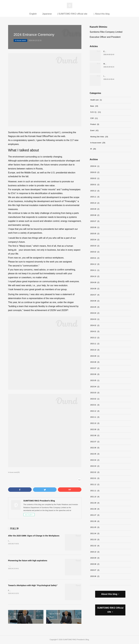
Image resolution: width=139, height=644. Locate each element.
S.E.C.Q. (95, 112)
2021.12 (95, 485)
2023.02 (95, 399)
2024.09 (95, 282)
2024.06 (95, 301)
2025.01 (95, 258)
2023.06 (95, 374)
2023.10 (95, 350)
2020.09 (95, 558)
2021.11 (95, 491)
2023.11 (95, 344)
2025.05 (95, 234)
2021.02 (95, 546)
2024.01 (95, 331)
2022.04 (95, 460)
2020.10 (95, 552)
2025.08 (95, 215)
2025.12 (95, 191)
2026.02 (95, 178)
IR (93, 149)
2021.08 (95, 509)
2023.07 (95, 368)
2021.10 (95, 497)
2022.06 (95, 448)
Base (94, 106)
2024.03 (95, 319)
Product (95, 124)
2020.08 (95, 564)
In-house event (20, 40)
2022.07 (95, 442)
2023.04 (95, 387)
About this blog (109, 594)
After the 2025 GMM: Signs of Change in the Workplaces (34, 536)
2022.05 (95, 454)
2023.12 (95, 338)
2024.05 (95, 307)
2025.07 (95, 221)
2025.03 (95, 246)
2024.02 (95, 325)
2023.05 (95, 380)
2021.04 (95, 534)
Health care (96, 100)
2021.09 (95, 503)
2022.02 (95, 472)
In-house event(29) (14, 472)
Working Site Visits (99, 137)
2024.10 (95, 276)
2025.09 (95, 209)
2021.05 (95, 527)
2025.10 (95, 203)
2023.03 (95, 393)
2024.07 (95, 295)
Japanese (47, 14)
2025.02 (95, 252)
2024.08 (95, 289)
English (33, 14)
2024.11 (95, 270)
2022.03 (95, 466)
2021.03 (95, 540)
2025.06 (95, 227)
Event (94, 131)
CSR (94, 118)
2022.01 (95, 478)
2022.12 (95, 411)
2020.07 (95, 570)
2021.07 (95, 515)
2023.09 (95, 356)
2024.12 (95, 264)
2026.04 (95, 166)
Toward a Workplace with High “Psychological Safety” (33, 585)
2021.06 (95, 521)
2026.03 (95, 172)
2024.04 (95, 313)
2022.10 (95, 423)
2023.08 (95, 362)
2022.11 (95, 417)
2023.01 (95, 405)
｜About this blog (101, 14)
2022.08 (95, 436)
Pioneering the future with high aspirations (28, 561)
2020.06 (95, 576)
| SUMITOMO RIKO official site (72, 14)
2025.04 (95, 240)
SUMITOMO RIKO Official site (110, 610)
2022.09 (95, 429)
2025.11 (95, 197)
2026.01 (95, 185)
